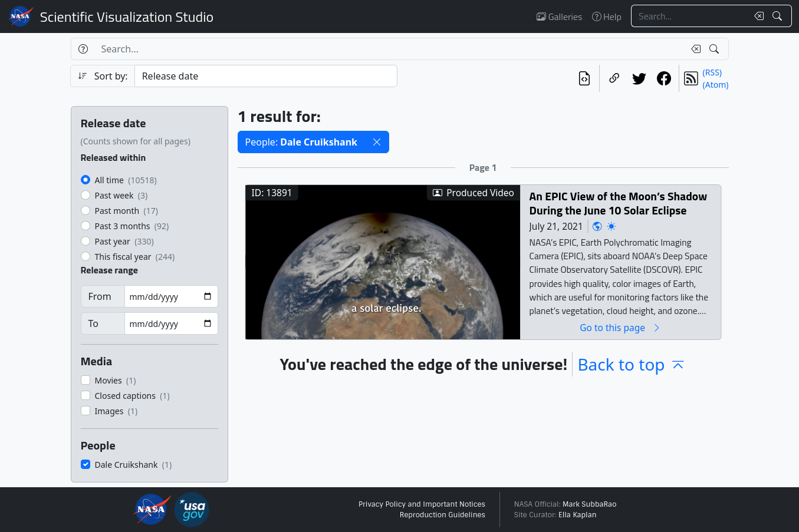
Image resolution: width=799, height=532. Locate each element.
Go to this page (620, 327)
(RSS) (712, 72)
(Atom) (716, 85)
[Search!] (779, 16)
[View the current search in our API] (584, 78)
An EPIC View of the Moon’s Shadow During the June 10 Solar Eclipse (618, 203)
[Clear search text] (757, 16)
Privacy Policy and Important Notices (422, 504)
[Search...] (689, 16)
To (93, 323)
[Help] (83, 49)
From (100, 296)
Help (607, 16)
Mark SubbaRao (590, 504)
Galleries (559, 16)
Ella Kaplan (578, 515)
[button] (377, 142)
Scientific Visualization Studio (127, 16)
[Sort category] (266, 76)
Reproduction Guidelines (443, 515)
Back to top (632, 364)
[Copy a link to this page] (614, 78)
